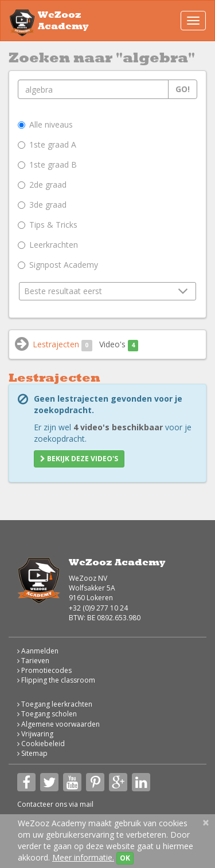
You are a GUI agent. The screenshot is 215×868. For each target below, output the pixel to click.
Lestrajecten (62, 345)
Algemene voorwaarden (58, 724)
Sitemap (32, 753)
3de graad (42, 205)
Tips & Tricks (48, 225)
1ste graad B (47, 165)
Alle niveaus (45, 124)
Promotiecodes (44, 670)
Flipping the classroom (56, 680)
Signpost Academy (58, 265)
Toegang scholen (47, 714)
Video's (119, 345)
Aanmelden (38, 651)
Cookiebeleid (41, 744)
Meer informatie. (83, 857)
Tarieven (33, 661)
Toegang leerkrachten (55, 704)
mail (87, 804)
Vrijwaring (35, 734)
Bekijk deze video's (79, 459)
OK (125, 858)
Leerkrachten (48, 245)
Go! (183, 89)
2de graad (42, 185)
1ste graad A (47, 144)
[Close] (206, 823)
